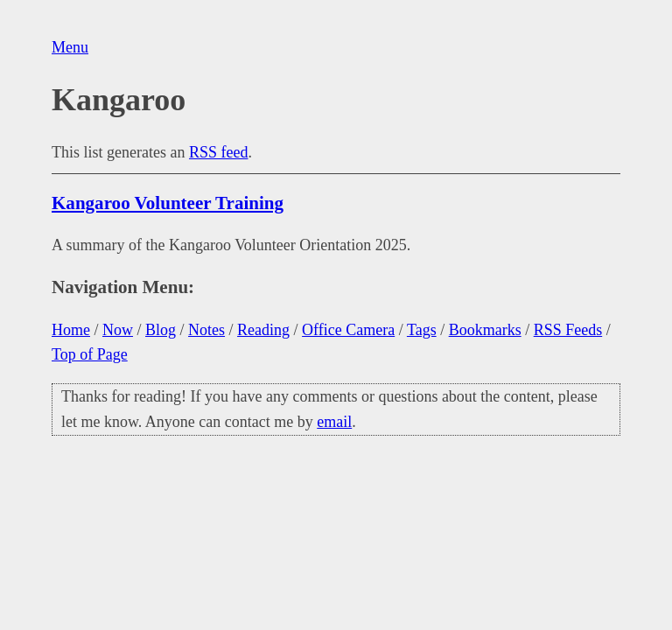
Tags (422, 330)
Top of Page (90, 354)
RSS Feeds (568, 330)
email (334, 422)
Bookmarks (485, 330)
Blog (161, 330)
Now (118, 330)
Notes (206, 330)
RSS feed (219, 152)
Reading (263, 330)
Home (71, 330)
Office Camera (348, 330)
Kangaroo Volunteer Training (168, 203)
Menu (70, 47)
